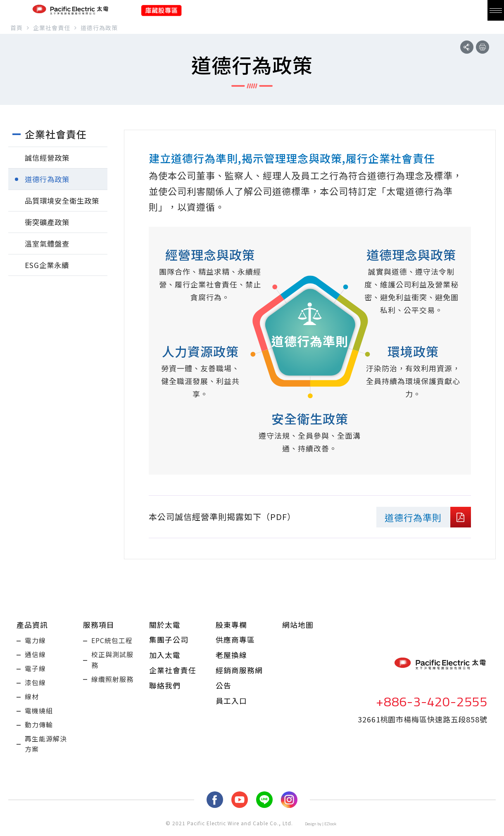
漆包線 (35, 685)
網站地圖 (298, 624)
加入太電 (165, 655)
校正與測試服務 (112, 661)
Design (311, 830)
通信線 (35, 655)
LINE (264, 806)
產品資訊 (32, 624)
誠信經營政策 (48, 157)
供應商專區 (235, 640)
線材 (32, 700)
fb (215, 806)
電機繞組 (39, 715)
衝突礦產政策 (48, 222)
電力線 (35, 641)
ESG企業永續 (48, 265)
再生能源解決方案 (46, 750)
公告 (223, 687)
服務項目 (99, 624)
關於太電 (165, 624)
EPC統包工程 (112, 641)
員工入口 (231, 703)
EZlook (330, 830)
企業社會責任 (173, 671)
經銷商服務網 (239, 671)
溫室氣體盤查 (48, 243)
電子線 (35, 670)
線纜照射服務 (112, 681)
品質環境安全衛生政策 (64, 200)
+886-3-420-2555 (432, 704)
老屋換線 (231, 655)
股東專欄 (231, 624)
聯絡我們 (165, 687)
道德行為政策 (48, 179)
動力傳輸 (39, 730)
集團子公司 (169, 640)
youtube (240, 806)
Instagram (289, 806)
